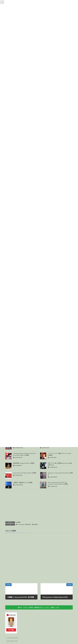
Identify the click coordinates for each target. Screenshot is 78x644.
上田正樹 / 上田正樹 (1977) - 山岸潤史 (23, 493)
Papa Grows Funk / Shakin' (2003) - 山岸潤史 (25, 483)
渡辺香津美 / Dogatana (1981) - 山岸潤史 (24, 474)
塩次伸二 (29, 535)
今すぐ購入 (11, 640)
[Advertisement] (39, 517)
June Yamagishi (21, 535)
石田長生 (36, 535)
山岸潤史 (18, 533)
